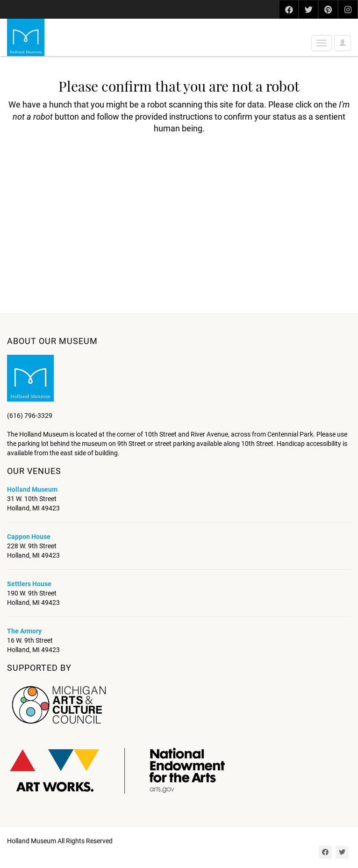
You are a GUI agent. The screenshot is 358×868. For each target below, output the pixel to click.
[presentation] (85, 164)
